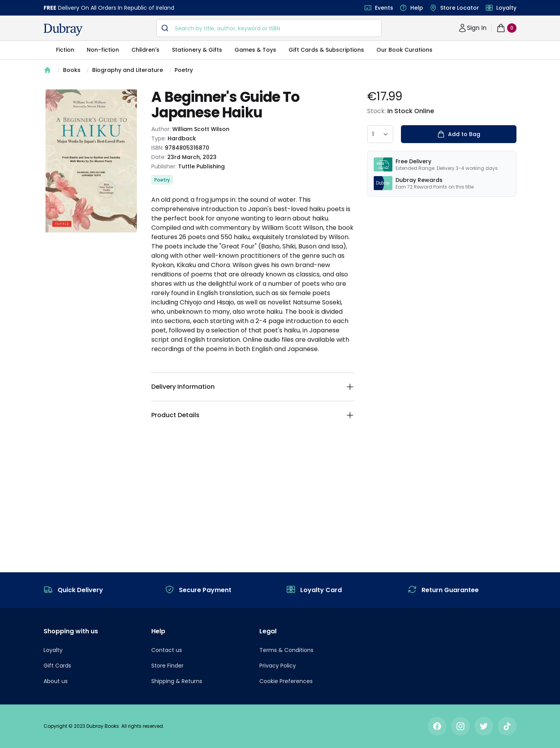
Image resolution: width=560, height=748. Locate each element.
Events (384, 8)
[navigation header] (63, 30)
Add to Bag (459, 134)
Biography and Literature (128, 70)
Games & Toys (255, 50)
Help (417, 8)
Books (72, 70)
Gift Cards (57, 666)
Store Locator (460, 8)
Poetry (184, 70)
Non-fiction (103, 50)
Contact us (167, 650)
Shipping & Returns (177, 681)
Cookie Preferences (286, 681)
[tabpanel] (91, 161)
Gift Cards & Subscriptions (326, 50)
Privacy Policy (278, 666)
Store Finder (167, 666)
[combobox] (269, 28)
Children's (145, 50)
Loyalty (506, 8)
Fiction (65, 50)
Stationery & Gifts (197, 50)
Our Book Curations (404, 50)
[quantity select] (380, 134)
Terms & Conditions (286, 650)
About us (56, 681)
